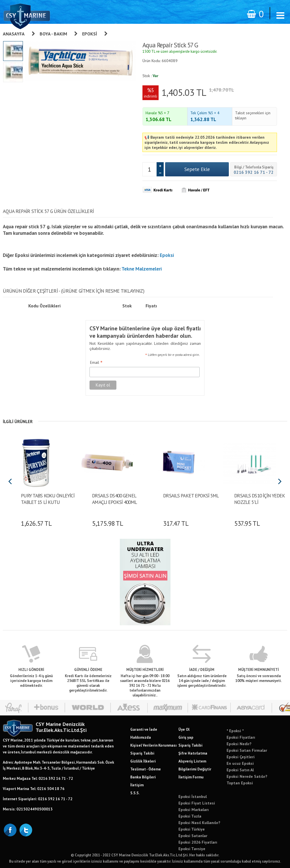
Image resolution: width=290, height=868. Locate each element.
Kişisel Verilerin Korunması (153, 745)
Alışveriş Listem (192, 761)
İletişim (137, 785)
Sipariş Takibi (142, 753)
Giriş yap (186, 737)
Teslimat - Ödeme (146, 769)
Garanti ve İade (144, 729)
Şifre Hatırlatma (193, 753)
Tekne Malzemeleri (142, 269)
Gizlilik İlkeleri (143, 761)
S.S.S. (135, 793)
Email (96, 363)
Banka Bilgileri (143, 777)
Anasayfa (14, 34)
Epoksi (90, 34)
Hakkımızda (141, 737)
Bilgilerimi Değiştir (195, 769)
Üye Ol (184, 729)
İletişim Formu (191, 777)
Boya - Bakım (53, 34)
